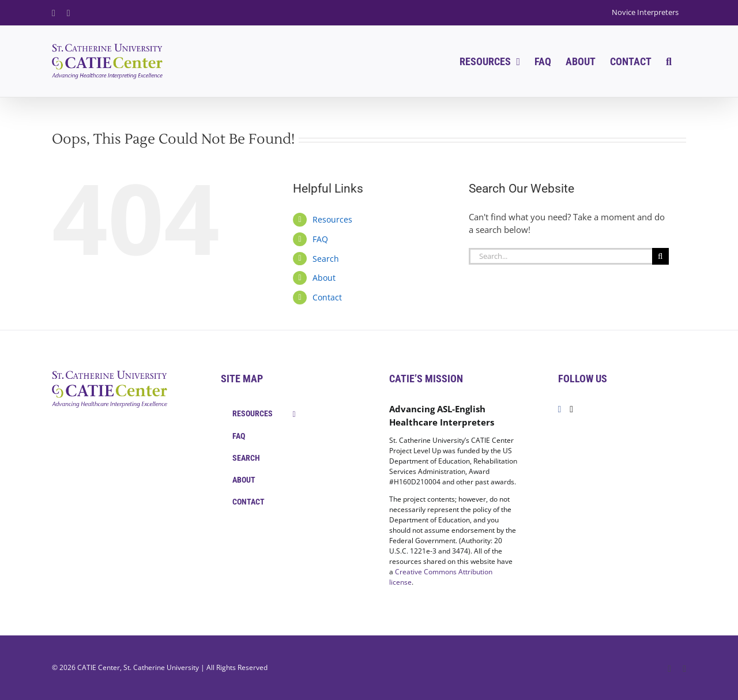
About (324, 278)
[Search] (660, 256)
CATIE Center (99, 667)
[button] (669, 61)
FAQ (320, 239)
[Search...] (560, 256)
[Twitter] (571, 409)
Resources (332, 219)
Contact (327, 297)
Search (326, 259)
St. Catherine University (161, 667)
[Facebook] (560, 409)
